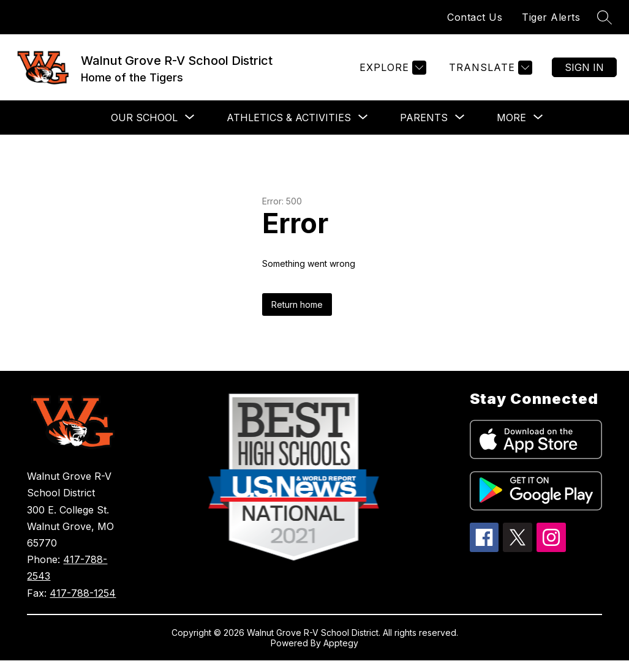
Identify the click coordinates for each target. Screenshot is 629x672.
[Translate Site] (489, 68)
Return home (297, 304)
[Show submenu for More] (511, 118)
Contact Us (475, 17)
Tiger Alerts (551, 17)
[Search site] (605, 17)
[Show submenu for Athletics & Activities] (289, 118)
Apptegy (341, 643)
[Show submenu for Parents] (424, 118)
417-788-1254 (83, 593)
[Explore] (391, 68)
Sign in (584, 67)
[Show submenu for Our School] (144, 118)
